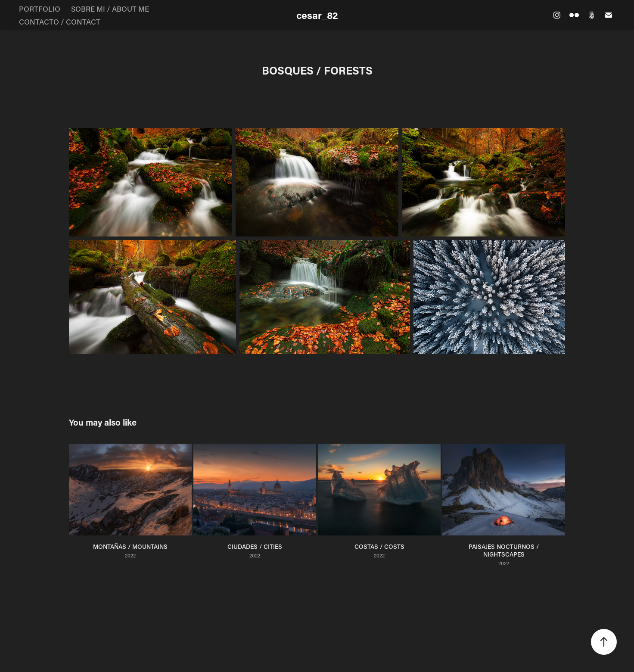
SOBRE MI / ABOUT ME (110, 9)
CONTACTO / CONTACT (60, 22)
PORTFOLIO (40, 9)
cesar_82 (317, 15)
